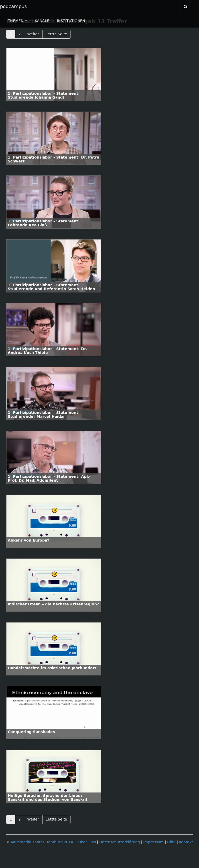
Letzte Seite (56, 34)
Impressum (154, 842)
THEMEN (17, 21)
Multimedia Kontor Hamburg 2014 (42, 842)
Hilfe (171, 842)
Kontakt (186, 842)
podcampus (13, 6)
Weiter (33, 34)
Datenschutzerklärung (120, 842)
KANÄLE (42, 21)
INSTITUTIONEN (71, 21)
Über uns (87, 842)
